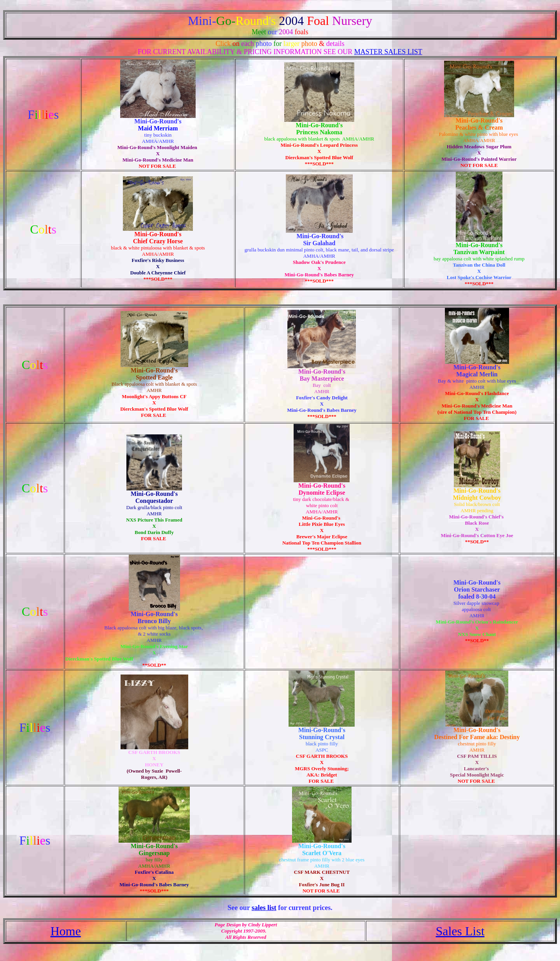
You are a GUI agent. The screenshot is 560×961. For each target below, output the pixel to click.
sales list (264, 908)
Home (66, 931)
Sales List (460, 931)
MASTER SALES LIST (388, 52)
